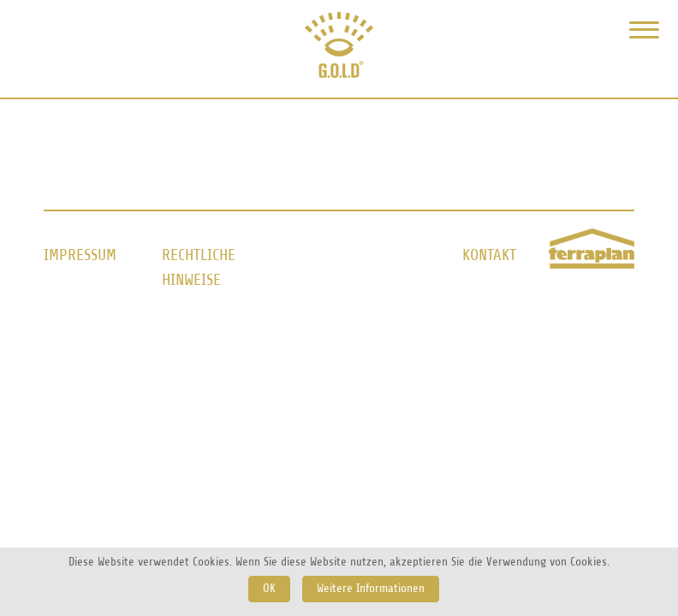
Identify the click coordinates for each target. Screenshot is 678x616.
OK (269, 588)
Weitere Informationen (371, 588)
